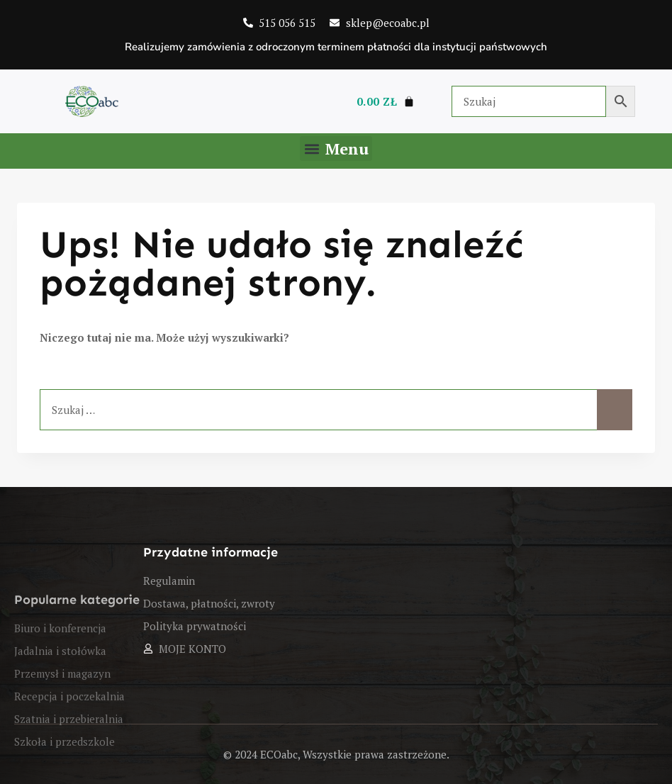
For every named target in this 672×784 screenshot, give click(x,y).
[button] (336, 149)
